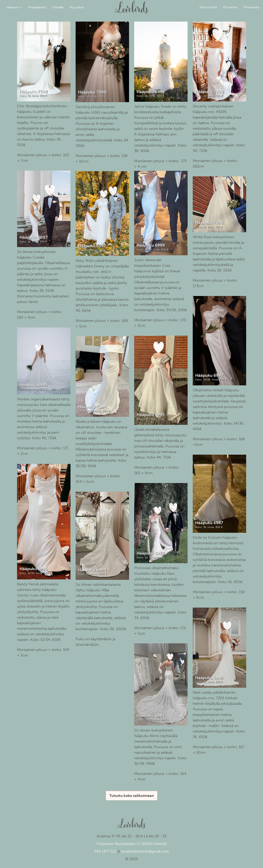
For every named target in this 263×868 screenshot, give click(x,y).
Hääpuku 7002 (34, 91)
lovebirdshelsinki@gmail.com (145, 851)
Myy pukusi (77, 7)
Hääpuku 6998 (151, 92)
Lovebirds (131, 5)
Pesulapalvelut (37, 7)
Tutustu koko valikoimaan (132, 796)
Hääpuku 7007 (34, 237)
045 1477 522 (105, 851)
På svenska (230, 7)
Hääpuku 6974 (151, 553)
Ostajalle (58, 7)
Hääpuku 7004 (92, 407)
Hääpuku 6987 (209, 523)
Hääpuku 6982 (209, 678)
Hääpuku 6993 (151, 415)
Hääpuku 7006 (209, 223)
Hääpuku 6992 (209, 375)
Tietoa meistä (208, 7)
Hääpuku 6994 (92, 570)
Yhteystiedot (251, 7)
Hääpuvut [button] (14, 7)
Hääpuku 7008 (209, 92)
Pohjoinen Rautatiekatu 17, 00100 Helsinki (132, 844)
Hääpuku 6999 (151, 245)
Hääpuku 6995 (33, 385)
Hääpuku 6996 (34, 569)
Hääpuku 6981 (151, 715)
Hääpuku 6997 (92, 246)
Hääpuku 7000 (92, 92)
